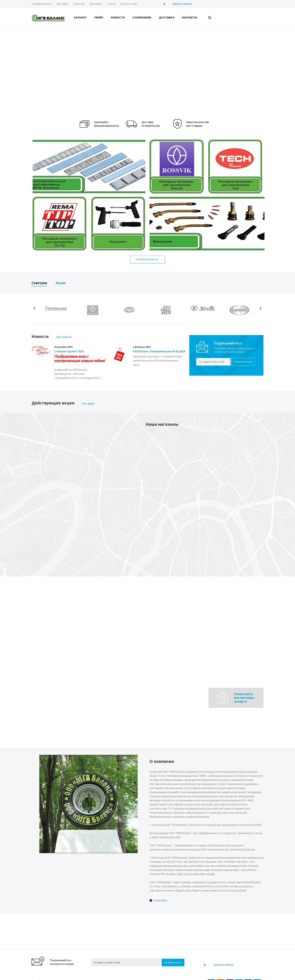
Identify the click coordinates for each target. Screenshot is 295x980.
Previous (35, 308)
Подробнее (161, 900)
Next (260, 308)
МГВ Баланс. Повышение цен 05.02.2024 (159, 351)
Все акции (88, 404)
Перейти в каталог (147, 259)
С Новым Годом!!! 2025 (69, 351)
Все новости (64, 337)
